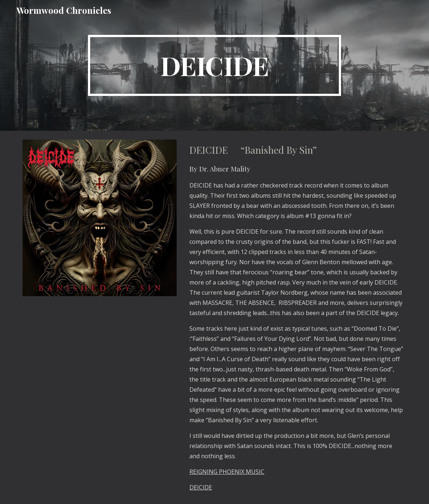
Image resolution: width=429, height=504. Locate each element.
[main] (214, 65)
